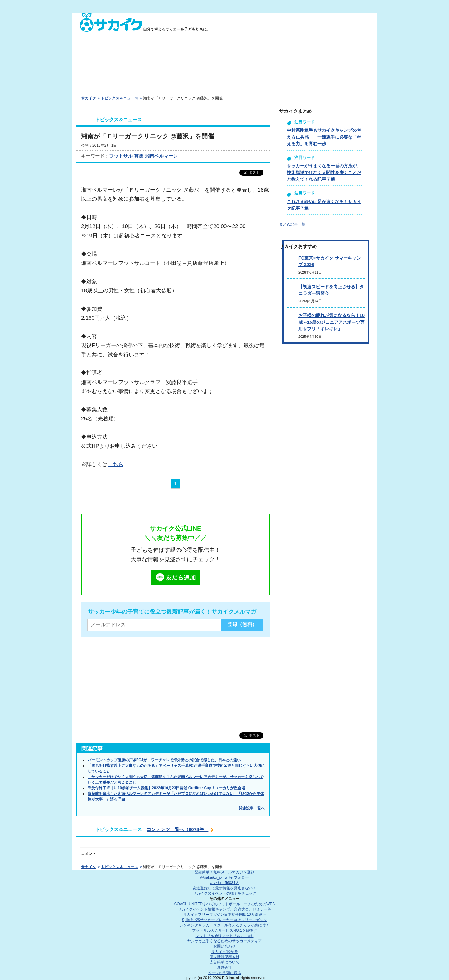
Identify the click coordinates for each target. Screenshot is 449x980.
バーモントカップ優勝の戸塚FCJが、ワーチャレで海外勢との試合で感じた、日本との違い (164, 760)
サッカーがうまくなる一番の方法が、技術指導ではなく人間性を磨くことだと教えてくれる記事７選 (324, 172)
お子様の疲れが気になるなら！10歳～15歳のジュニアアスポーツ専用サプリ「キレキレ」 (331, 322)
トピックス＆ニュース (119, 98)
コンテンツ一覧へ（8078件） (177, 829)
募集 (139, 156)
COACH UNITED (225, 904)
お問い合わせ (224, 946)
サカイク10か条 (224, 952)
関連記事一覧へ (252, 808)
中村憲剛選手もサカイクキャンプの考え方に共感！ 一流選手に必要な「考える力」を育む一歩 (324, 137)
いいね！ (224, 883)
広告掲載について (224, 962)
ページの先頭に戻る (224, 973)
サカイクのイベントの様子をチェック (224, 893)
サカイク (89, 98)
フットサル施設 (225, 936)
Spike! (224, 920)
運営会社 (224, 968)
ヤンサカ (224, 941)
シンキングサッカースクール (224, 925)
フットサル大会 (224, 930)
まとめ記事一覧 (292, 224)
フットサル (121, 156)
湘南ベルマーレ (161, 156)
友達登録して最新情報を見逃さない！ (224, 888)
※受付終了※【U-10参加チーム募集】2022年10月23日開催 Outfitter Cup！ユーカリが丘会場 (166, 788)
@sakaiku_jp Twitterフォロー (224, 877)
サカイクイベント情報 (224, 909)
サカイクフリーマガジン (224, 915)
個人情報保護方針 (224, 957)
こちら (116, 464)
